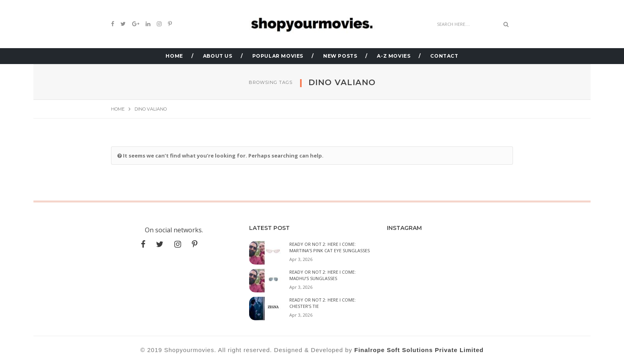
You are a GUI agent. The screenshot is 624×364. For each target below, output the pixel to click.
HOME (174, 56)
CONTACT (444, 56)
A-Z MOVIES (394, 56)
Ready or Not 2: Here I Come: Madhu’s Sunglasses (323, 275)
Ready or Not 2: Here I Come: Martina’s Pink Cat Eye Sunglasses (330, 247)
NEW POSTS (340, 56)
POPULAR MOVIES (278, 56)
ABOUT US (218, 56)
